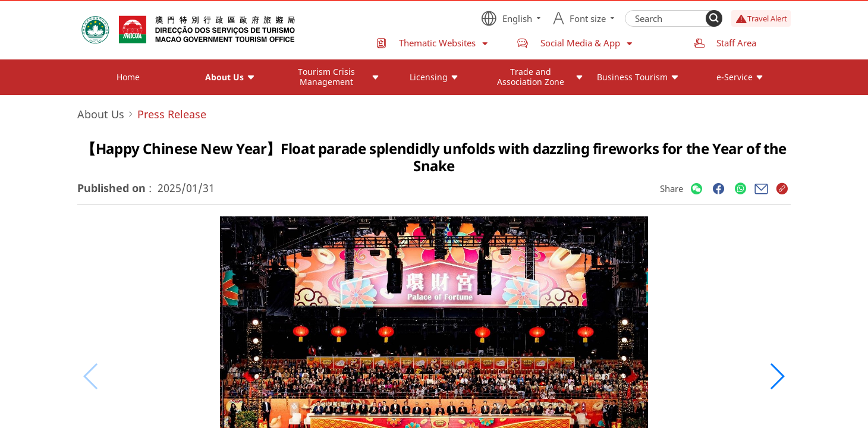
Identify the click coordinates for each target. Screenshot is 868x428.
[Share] (696, 189)
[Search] (714, 18)
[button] (777, 376)
